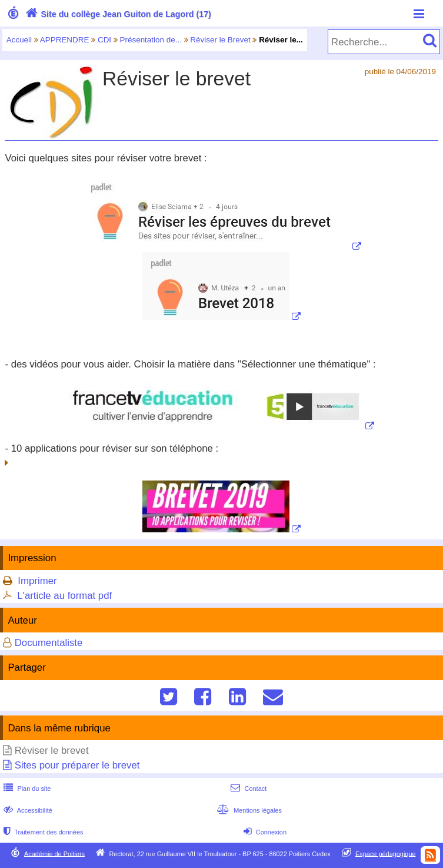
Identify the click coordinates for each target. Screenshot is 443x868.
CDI (104, 40)
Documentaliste (49, 643)
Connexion (264, 832)
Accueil (19, 40)
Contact (247, 789)
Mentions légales (248, 810)
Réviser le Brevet (220, 40)
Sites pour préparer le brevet (77, 765)
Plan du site (26, 789)
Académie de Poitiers (54, 853)
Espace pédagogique (386, 853)
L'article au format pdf (64, 596)
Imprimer (37, 581)
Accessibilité (27, 810)
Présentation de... (151, 40)
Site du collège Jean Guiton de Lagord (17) (117, 14)
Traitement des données (42, 832)
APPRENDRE (65, 40)
